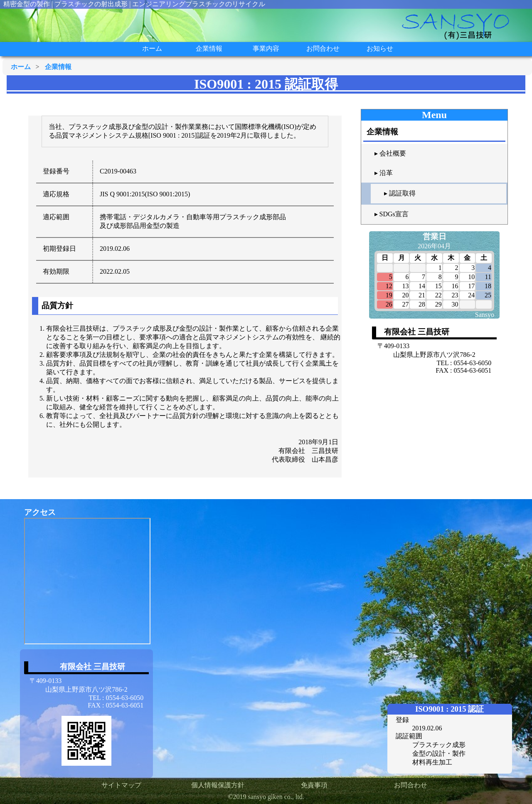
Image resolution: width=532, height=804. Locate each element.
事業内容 (266, 48)
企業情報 (209, 48)
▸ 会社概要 (390, 153)
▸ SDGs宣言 (392, 214)
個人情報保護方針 (218, 785)
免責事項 (314, 785)
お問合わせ (323, 48)
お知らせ (380, 48)
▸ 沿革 (384, 173)
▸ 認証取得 (400, 193)
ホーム (152, 48)
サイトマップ (121, 785)
